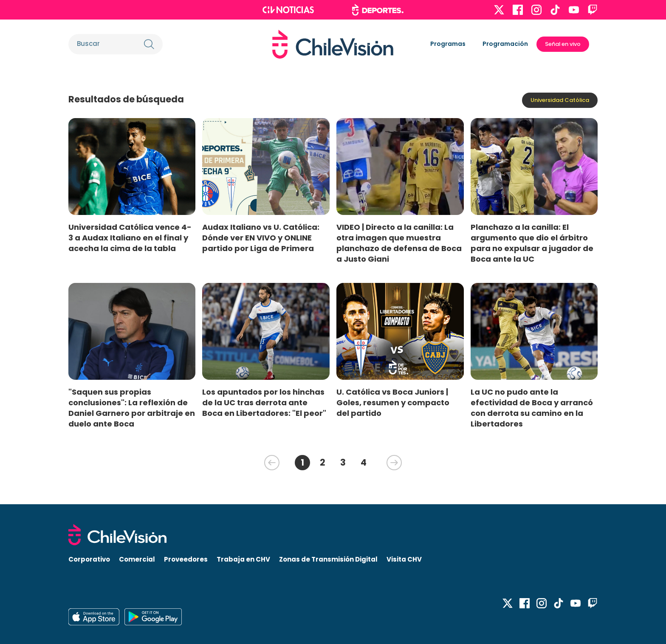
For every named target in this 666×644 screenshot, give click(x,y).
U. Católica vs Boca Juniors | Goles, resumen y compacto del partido (393, 402)
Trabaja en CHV (243, 559)
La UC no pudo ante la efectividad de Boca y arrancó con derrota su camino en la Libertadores (532, 408)
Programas (448, 44)
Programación (505, 44)
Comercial (137, 559)
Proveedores (186, 559)
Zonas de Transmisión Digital (328, 559)
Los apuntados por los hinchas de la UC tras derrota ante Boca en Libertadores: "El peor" (264, 402)
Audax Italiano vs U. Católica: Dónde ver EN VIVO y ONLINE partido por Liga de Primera (261, 238)
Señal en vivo (563, 44)
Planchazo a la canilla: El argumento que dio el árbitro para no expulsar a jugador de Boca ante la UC (532, 243)
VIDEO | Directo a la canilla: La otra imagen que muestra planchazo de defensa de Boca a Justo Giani (399, 243)
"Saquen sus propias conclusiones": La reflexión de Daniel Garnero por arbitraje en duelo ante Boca (132, 408)
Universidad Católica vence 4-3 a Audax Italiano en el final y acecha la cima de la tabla (130, 238)
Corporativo (89, 559)
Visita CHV (404, 559)
